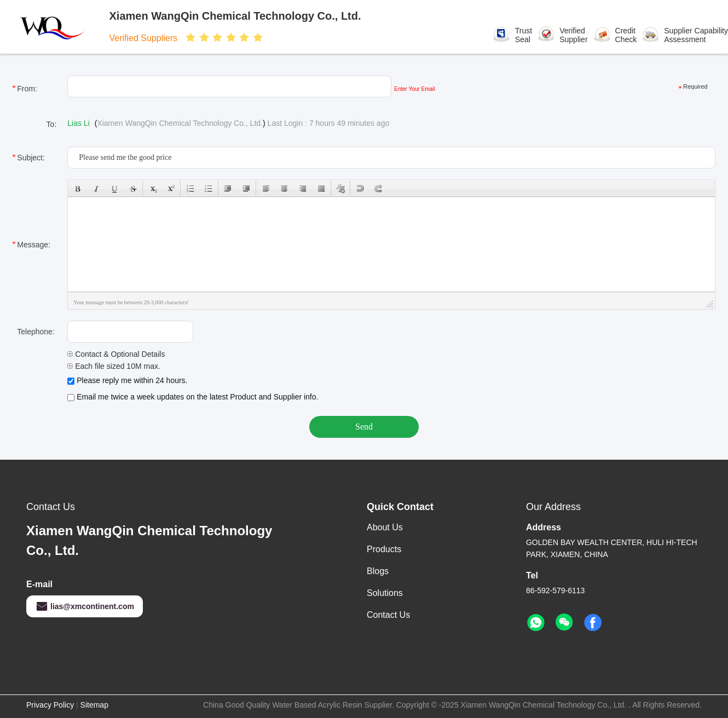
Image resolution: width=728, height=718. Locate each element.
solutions (385, 593)
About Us (385, 527)
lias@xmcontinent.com (85, 606)
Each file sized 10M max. (114, 366)
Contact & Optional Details (116, 354)
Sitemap (94, 705)
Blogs (378, 571)
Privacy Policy (50, 705)
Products (384, 549)
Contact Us (388, 615)
